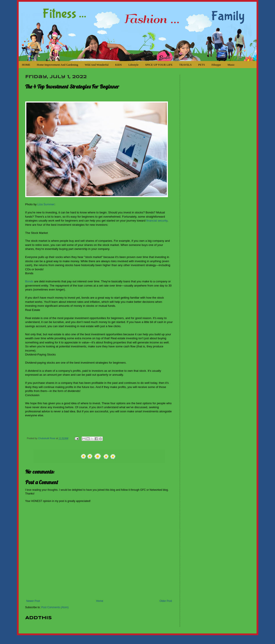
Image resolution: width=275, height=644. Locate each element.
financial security (157, 221)
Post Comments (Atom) (55, 607)
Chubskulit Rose (47, 438)
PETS (201, 65)
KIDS (119, 65)
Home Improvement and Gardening (58, 65)
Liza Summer (46, 204)
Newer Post (33, 601)
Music (231, 65)
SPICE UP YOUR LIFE (159, 65)
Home (100, 601)
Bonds (29, 281)
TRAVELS (185, 65)
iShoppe (216, 65)
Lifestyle (133, 65)
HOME (26, 65)
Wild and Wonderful (97, 65)
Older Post (166, 601)
